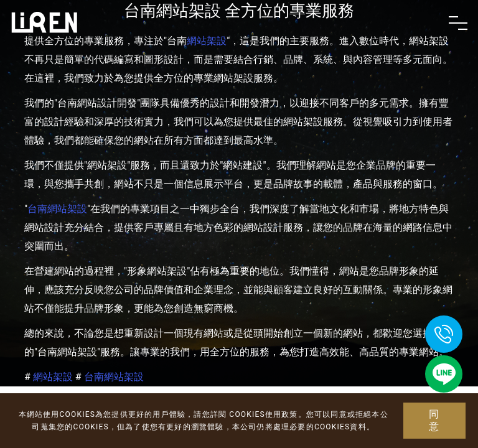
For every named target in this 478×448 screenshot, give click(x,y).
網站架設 (53, 377)
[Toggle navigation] (458, 23)
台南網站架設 (57, 209)
